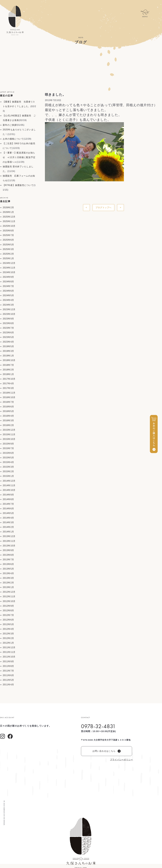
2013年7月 (8, 560)
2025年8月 (8, 231)
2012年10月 (9, 601)
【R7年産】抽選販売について (18, 185)
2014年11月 (9, 485)
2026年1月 (8, 212)
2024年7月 (8, 286)
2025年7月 (8, 235)
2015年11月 (9, 434)
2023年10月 (9, 314)
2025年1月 (8, 258)
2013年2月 (8, 583)
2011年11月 (9, 652)
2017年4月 (8, 384)
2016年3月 (8, 420)
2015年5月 (8, 458)
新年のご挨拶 (10, 125)
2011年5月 (8, 680)
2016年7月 (8, 402)
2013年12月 (9, 536)
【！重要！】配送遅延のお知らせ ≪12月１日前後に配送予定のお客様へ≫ (19, 157)
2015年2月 (8, 471)
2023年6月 (8, 333)
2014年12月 (9, 481)
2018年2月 (8, 370)
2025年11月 (9, 221)
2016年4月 (8, 416)
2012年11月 (9, 596)
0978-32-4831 (98, 726)
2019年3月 (8, 351)
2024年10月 (9, 272)
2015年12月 (9, 430)
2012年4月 (8, 629)
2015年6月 (8, 453)
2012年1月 (8, 643)
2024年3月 (8, 305)
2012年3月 (8, 634)
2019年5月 (8, 346)
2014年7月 (8, 504)
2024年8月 (8, 282)
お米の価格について (13, 139)
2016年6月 (8, 407)
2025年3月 (8, 249)
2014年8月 (8, 499)
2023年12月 (9, 309)
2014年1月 (8, 532)
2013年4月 (8, 573)
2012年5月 (8, 624)
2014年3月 (8, 522)
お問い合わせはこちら (107, 751)
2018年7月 (8, 365)
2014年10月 (9, 490)
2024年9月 (8, 277)
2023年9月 (8, 319)
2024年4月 (8, 300)
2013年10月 (9, 546)
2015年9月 (8, 444)
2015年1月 (8, 476)
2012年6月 (8, 620)
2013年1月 (8, 587)
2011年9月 (8, 661)
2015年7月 (8, 448)
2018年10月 (9, 360)
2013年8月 (8, 555)
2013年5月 (8, 569)
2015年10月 (9, 439)
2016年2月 (8, 425)
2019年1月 (8, 356)
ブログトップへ (104, 207)
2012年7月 (8, 615)
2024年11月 (9, 268)
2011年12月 (9, 647)
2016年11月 (9, 393)
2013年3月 (8, 578)
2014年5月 (8, 513)
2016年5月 (8, 411)
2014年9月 (8, 495)
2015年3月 (8, 467)
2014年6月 (8, 509)
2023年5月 (8, 337)
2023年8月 (8, 323)
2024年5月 (8, 295)
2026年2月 (8, 207)
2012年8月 (8, 610)
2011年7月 (8, 671)
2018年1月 (8, 374)
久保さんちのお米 (15, 20)
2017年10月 (9, 379)
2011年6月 (8, 675)
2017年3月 (8, 388)
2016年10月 (9, 397)
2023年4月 (8, 342)
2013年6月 (8, 564)
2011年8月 (8, 666)
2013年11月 (9, 541)
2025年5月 (8, 245)
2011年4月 (8, 685)
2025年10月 (9, 226)
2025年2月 (8, 254)
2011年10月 (9, 657)
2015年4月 (8, 462)
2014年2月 (8, 527)
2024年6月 (8, 291)
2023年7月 (8, 328)
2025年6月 (8, 240)
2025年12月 (9, 217)
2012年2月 (8, 638)
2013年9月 (8, 550)
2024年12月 (9, 263)
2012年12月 (9, 592)
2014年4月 (8, 518)
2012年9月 (8, 606)
